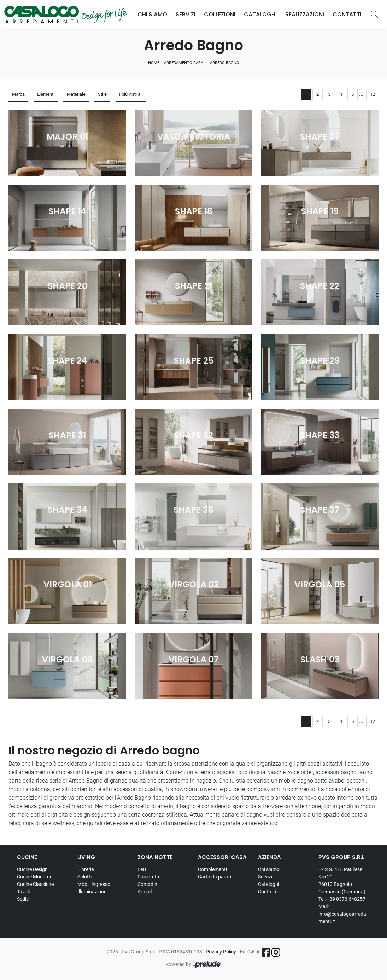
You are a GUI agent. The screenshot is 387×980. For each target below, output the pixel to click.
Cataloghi (260, 14)
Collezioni (220, 14)
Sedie (23, 899)
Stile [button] (102, 94)
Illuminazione (92, 892)
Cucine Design (32, 869)
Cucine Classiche (35, 884)
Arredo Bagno (225, 63)
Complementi (212, 869)
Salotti (84, 877)
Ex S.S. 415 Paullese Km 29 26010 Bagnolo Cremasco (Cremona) (342, 880)
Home (154, 63)
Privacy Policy (221, 952)
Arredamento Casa (184, 63)
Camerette (149, 877)
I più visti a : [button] (131, 94)
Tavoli (23, 892)
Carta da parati (215, 877)
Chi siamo (269, 869)
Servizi (186, 14)
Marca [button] (18, 94)
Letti (142, 869)
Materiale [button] (76, 94)
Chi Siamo (152, 14)
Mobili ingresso (94, 884)
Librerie (86, 869)
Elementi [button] (46, 94)
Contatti (347, 14)
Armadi (145, 892)
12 (373, 94)
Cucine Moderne (35, 877)
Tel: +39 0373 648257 (342, 899)
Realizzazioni (305, 14)
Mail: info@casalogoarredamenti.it (342, 914)
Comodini (148, 884)
